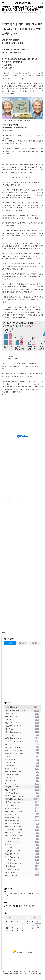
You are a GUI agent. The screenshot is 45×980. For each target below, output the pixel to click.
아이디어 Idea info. (22, 845)
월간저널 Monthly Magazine (22, 796)
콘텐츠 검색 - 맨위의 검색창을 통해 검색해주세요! (19, 906)
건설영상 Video (22, 766)
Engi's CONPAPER (22, 3)
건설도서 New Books (22, 778)
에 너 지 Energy (22, 729)
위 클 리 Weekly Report (22, 793)
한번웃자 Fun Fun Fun (22, 854)
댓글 (3, 633)
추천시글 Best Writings (22, 842)
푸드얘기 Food (22, 848)
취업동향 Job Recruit (22, 814)
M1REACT (10, 971)
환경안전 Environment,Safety (22, 741)
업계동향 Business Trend (22, 732)
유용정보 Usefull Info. (22, 775)
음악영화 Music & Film (22, 821)
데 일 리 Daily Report (22, 790)
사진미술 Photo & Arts (22, 839)
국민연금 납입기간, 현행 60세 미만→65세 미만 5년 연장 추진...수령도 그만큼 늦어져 (22, 8)
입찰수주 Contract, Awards (22, 723)
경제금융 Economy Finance (22, 802)
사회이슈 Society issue (22, 808)
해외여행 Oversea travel (22, 824)
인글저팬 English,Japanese (22, 772)
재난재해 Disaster (22, 744)
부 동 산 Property (22, 805)
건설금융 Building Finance (22, 750)
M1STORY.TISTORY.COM (27, 971)
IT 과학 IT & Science (22, 769)
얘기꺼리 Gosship (22, 866)
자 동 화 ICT (22, 757)
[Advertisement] (23, 412)
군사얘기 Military (22, 860)
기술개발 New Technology (22, 747)
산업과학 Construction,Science (22, 711)
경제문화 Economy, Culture (22, 799)
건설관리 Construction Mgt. (22, 753)
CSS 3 (10, 973)
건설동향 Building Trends (22, 726)
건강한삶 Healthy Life (22, 817)
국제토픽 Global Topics (22, 833)
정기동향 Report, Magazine (22, 787)
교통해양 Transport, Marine (22, 738)
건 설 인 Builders (22, 760)
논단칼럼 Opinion (22, 763)
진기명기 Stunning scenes (22, 863)
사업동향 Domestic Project (22, 720)
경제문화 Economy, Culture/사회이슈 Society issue (15, 12)
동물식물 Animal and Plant (22, 851)
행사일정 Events (22, 781)
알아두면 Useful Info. (22, 857)
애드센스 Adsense (22, 872)
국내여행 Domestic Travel (22, 827)
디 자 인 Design (22, 735)
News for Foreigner (22, 784)
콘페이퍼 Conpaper (22, 707)
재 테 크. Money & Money (22, 811)
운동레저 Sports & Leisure (22, 830)
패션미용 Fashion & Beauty (22, 836)
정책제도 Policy (22, 714)
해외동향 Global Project (22, 717)
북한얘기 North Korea (22, 869)
